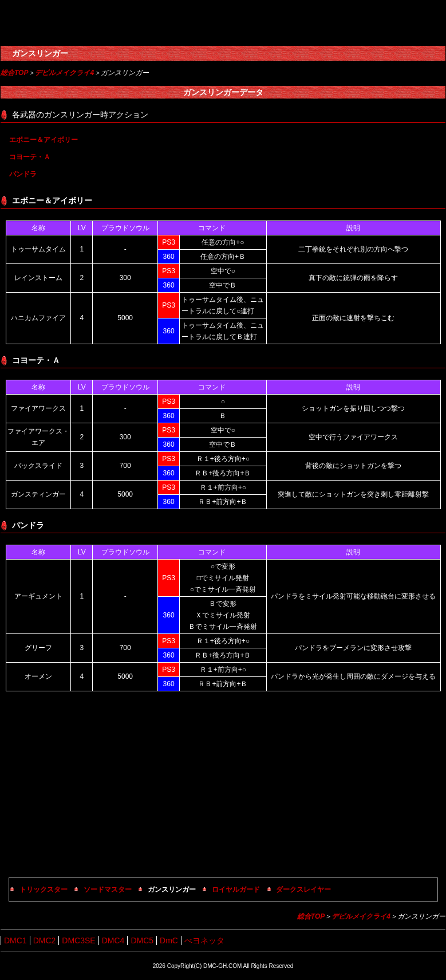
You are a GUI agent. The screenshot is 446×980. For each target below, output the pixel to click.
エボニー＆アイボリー (44, 140)
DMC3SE (78, 940)
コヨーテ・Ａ (30, 157)
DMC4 (113, 940)
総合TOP (14, 73)
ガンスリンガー (40, 53)
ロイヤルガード (236, 890)
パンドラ (23, 174)
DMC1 (15, 940)
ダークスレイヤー (303, 890)
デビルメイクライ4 (64, 73)
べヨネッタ (204, 940)
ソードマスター (108, 890)
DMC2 (45, 940)
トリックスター (44, 890)
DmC (169, 940)
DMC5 (142, 940)
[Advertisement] (223, 786)
